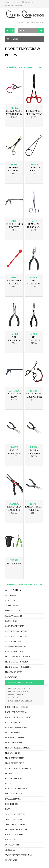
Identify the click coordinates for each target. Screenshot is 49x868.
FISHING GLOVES (16, 695)
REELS (8, 784)
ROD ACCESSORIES (13, 799)
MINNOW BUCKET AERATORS (18, 748)
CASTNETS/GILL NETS (15, 626)
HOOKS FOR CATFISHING (16, 712)
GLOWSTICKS (11, 677)
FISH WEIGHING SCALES (19, 691)
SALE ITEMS (11, 596)
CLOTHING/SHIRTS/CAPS (16, 647)
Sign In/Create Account (35, 22)
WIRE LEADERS (12, 860)
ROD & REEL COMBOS (15, 794)
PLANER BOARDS (13, 773)
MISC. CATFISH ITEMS (15, 758)
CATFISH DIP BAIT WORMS (17, 631)
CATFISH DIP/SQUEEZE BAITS (18, 636)
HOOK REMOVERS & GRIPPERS (20, 682)
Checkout (21, 22)
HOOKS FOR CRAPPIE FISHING (18, 717)
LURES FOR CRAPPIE (14, 743)
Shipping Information (15, 5)
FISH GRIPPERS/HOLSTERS (20, 688)
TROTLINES (10, 850)
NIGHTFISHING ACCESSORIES (18, 768)
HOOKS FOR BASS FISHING (17, 707)
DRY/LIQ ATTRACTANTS (15, 652)
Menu (12, 39)
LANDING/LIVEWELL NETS (17, 727)
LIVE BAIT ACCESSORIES (16, 738)
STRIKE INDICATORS (14, 835)
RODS (8, 809)
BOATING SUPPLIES (14, 611)
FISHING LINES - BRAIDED (16, 662)
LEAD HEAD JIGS (12, 733)
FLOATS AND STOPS (14, 672)
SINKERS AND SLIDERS (15, 824)
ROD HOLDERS (12, 804)
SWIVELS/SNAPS (12, 845)
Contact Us (29, 2)
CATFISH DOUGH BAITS (15, 641)
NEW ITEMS (10, 601)
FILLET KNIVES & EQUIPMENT (18, 657)
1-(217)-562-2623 (13, 2)
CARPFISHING (11, 621)
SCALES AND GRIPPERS (15, 814)
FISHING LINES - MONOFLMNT (18, 667)
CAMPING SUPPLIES (14, 616)
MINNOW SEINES (12, 753)
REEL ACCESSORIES (14, 779)
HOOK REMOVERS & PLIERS (20, 701)
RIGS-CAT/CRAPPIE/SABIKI (17, 789)
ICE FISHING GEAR (13, 722)
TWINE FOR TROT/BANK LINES (18, 855)
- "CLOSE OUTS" (12, 606)
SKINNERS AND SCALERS (16, 830)
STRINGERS (10, 840)
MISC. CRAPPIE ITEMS (15, 763)
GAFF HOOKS (14, 698)
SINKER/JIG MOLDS (14, 819)
